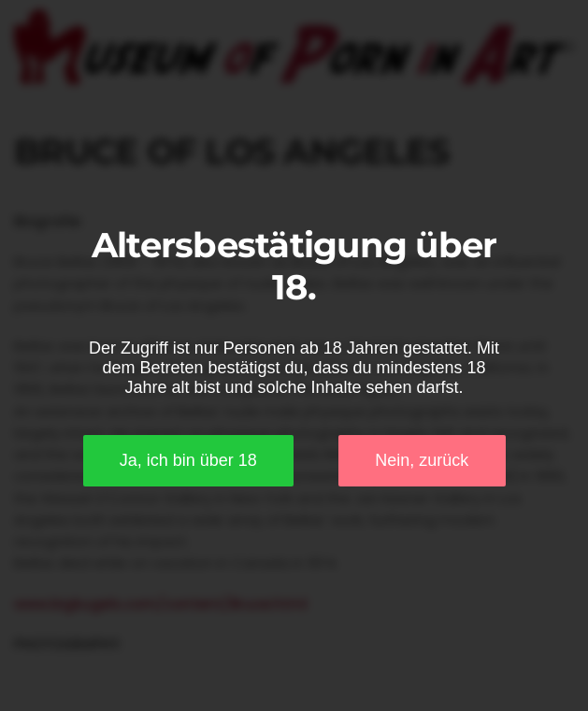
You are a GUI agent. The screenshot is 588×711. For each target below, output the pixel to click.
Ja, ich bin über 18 (188, 460)
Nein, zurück (422, 460)
